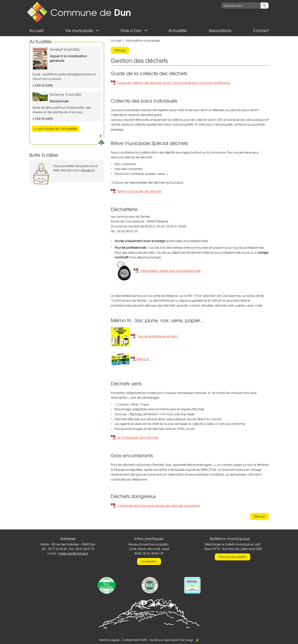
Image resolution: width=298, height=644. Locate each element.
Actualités (40, 41)
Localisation (149, 561)
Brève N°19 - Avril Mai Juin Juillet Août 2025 (233, 549)
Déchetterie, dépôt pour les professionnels (171, 271)
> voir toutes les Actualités (55, 129)
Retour (120, 50)
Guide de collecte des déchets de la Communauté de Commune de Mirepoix (174, 83)
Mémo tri (143, 359)
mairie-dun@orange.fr (73, 553)
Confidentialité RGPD (135, 640)
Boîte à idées (44, 155)
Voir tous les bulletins (233, 557)
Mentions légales (109, 640)
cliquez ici (88, 170)
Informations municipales (143, 41)
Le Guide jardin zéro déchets (138, 438)
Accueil (116, 41)
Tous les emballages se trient (158, 336)
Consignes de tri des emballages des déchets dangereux (159, 505)
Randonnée (59, 101)
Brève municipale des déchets (139, 191)
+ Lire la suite (43, 85)
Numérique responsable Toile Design (174, 640)
